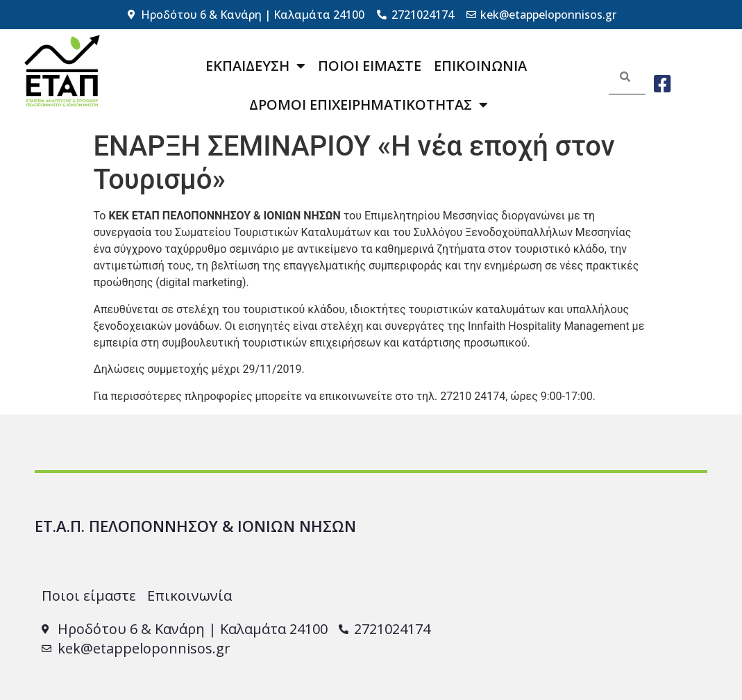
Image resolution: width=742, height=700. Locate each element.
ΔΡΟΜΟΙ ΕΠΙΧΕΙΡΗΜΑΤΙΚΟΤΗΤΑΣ (369, 105)
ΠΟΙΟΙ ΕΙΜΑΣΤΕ (370, 66)
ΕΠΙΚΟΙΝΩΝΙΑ (480, 66)
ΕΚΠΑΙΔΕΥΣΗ (255, 66)
